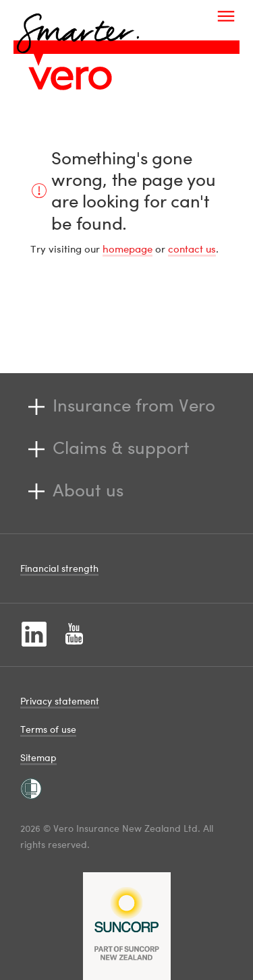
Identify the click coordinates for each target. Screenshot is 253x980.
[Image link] (70, 78)
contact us (192, 249)
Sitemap (38, 757)
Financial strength (59, 568)
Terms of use (48, 729)
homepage (128, 249)
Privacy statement (60, 701)
